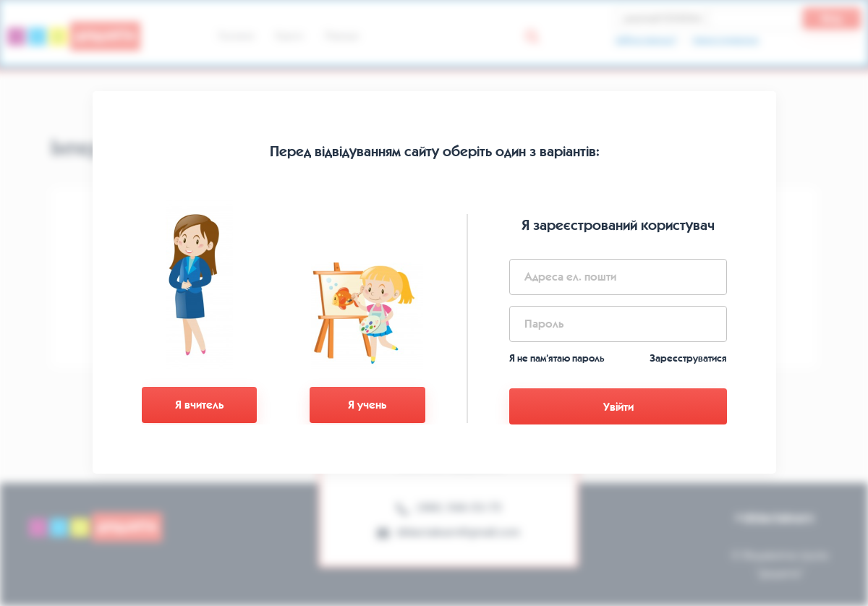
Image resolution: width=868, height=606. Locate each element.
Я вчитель (199, 405)
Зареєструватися (688, 358)
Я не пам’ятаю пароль (557, 358)
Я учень (367, 405)
